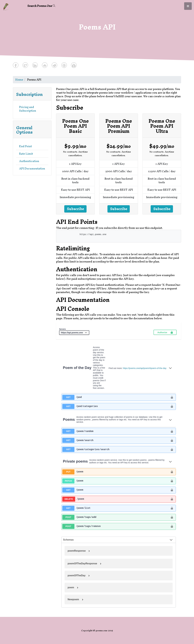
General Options (24, 130)
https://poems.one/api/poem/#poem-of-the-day (145, 368)
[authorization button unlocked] (172, 397)
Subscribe (75, 209)
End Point (25, 146)
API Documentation (32, 168)
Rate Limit (26, 154)
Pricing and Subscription (28, 109)
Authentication (29, 161)
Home (19, 80)
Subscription (29, 94)
